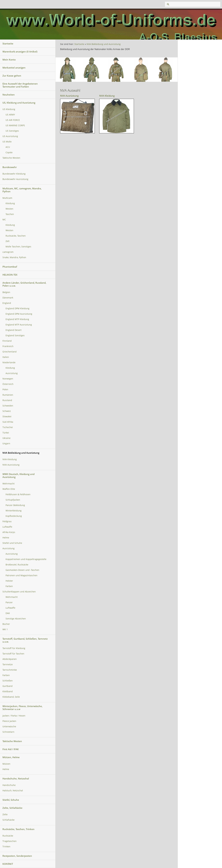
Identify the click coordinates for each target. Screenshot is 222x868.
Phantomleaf (10, 267)
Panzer (9, 602)
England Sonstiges (15, 335)
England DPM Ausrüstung (19, 314)
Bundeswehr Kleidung (14, 174)
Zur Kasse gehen (12, 76)
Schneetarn (8, 732)
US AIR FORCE (13, 120)
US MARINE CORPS (15, 125)
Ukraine (6, 438)
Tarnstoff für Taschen (13, 654)
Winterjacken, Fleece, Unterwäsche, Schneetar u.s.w (22, 708)
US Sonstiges (12, 131)
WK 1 (5, 629)
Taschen (10, 214)
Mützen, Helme (11, 757)
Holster (9, 581)
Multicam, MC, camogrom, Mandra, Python (22, 190)
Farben (9, 586)
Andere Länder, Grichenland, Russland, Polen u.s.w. (24, 284)
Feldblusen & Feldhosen (18, 494)
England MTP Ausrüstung (19, 325)
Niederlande (9, 362)
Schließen (8, 681)
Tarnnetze (8, 664)
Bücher (6, 624)
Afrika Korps (9, 532)
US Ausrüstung (10, 136)
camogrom (8, 252)
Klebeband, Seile (11, 697)
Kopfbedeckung (14, 516)
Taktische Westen (11, 158)
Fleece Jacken (9, 721)
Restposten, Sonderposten (17, 856)
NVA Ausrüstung (11, 465)
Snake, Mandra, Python (14, 257)
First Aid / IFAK (11, 749)
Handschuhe (9, 785)
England (7, 303)
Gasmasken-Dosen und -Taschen (22, 570)
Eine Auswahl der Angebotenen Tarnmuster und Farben (20, 85)
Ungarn (6, 443)
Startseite (8, 44)
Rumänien (8, 395)
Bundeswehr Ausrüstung (15, 179)
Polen (5, 389)
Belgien (6, 292)
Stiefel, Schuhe (11, 800)
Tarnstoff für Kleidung (14, 648)
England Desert (14, 330)
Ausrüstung (12, 373)
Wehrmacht (9, 484)
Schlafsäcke (9, 820)
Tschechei (8, 427)
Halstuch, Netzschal (13, 791)
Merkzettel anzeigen (14, 68)
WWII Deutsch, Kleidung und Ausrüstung (18, 476)
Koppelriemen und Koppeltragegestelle (26, 559)
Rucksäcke (8, 836)
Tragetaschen (10, 841)
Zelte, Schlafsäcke (12, 808)
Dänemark (8, 298)
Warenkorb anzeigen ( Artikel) (20, 52)
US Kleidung (9, 109)
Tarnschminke (10, 670)
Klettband (8, 691)
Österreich (8, 384)
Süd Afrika (8, 422)
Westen (9, 209)
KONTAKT (8, 864)
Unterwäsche (9, 726)
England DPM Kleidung (17, 308)
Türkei (6, 433)
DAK (8, 613)
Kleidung (10, 203)
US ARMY (10, 115)
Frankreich (8, 346)
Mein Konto (9, 60)
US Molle (7, 142)
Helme (6, 538)
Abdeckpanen (10, 659)
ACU (8, 147)
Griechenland (10, 352)
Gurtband (7, 686)
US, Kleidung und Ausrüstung (19, 103)
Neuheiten (9, 95)
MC (4, 220)
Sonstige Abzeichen (16, 619)
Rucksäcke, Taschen (16, 236)
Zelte (5, 814)
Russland (7, 400)
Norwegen (8, 379)
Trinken (6, 847)
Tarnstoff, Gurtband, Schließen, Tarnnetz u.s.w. (25, 640)
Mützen (6, 764)
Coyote (9, 152)
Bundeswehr (10, 167)
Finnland (7, 341)
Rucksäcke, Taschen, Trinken (18, 829)
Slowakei (7, 416)
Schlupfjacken (13, 500)
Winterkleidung (14, 511)
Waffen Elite (9, 489)
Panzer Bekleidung (15, 505)
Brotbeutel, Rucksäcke (17, 565)
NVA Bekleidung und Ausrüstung (21, 453)
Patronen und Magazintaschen (21, 575)
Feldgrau (7, 521)
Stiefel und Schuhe (12, 543)
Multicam (7, 198)
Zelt (7, 241)
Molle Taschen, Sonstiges (18, 247)
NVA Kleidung (10, 459)
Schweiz (7, 411)
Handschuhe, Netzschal (16, 778)
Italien (6, 357)
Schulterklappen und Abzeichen (19, 592)
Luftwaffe (7, 527)
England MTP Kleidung (17, 319)
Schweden (8, 406)
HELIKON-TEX (10, 275)
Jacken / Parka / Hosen (14, 716)
